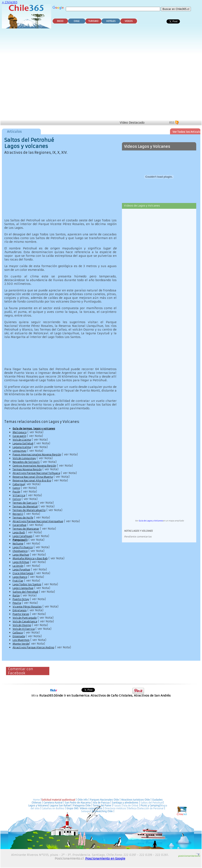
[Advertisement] (44, 75)
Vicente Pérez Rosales (27, 607)
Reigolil (18, 514)
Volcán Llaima (22, 440)
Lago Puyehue (21, 569)
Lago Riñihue (21, 562)
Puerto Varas (21, 614)
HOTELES (111, 21)
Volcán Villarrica (24, 629)
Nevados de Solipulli (26, 462)
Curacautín (19, 436)
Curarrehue (19, 525)
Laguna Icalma (22, 447)
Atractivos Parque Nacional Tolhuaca (36, 473)
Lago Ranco (20, 577)
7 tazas (117, 806)
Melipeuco (20, 432)
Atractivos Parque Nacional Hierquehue (38, 521)
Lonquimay (19, 451)
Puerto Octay (21, 599)
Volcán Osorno (22, 625)
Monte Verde (21, 644)
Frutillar (18, 581)
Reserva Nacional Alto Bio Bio (32, 480)
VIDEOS (129, 21)
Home (36, 800)
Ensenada (19, 636)
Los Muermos (21, 640)
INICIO (60, 21)
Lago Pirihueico (23, 547)
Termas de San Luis (25, 503)
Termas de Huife (23, 518)
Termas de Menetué (25, 506)
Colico (17, 499)
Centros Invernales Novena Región (34, 466)
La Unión (18, 566)
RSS (172, 123)
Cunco (16, 488)
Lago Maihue (21, 555)
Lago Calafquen (22, 536)
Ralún (16, 595)
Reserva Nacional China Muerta (33, 477)
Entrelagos (20, 610)
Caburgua (19, 484)
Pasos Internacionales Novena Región (37, 455)
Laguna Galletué (23, 443)
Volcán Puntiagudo (25, 618)
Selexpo (86, 811)
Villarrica (19, 495)
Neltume (18, 544)
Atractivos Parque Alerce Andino (33, 647)
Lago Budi (19, 532)
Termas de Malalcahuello (29, 510)
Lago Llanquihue (23, 588)
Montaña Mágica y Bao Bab (30, 558)
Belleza (132, 808)
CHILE (77, 21)
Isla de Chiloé (131, 806)
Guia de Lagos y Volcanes (151, 521)
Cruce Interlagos (23, 573)
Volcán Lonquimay (24, 458)
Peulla (17, 603)
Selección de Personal (151, 808)
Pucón (16, 492)
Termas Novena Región (27, 469)
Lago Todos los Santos (27, 584)
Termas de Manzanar (26, 529)
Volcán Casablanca (25, 621)
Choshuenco (20, 551)
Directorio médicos (115, 808)
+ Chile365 (10, 2)
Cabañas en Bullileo (53, 808)
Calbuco (18, 633)
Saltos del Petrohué (25, 592)
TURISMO (93, 21)
